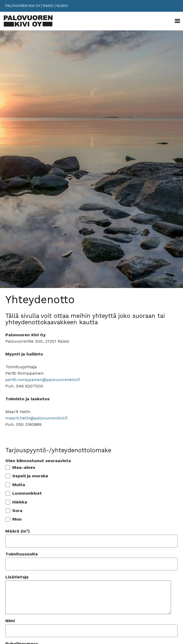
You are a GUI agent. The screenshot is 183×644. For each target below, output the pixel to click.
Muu (17, 519)
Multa (19, 485)
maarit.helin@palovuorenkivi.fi (36, 418)
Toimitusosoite (22, 554)
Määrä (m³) (18, 531)
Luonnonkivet (27, 493)
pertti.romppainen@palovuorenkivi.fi (43, 380)
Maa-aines (24, 467)
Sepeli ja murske (30, 476)
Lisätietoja (17, 577)
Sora (17, 511)
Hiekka (20, 502)
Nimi (10, 621)
